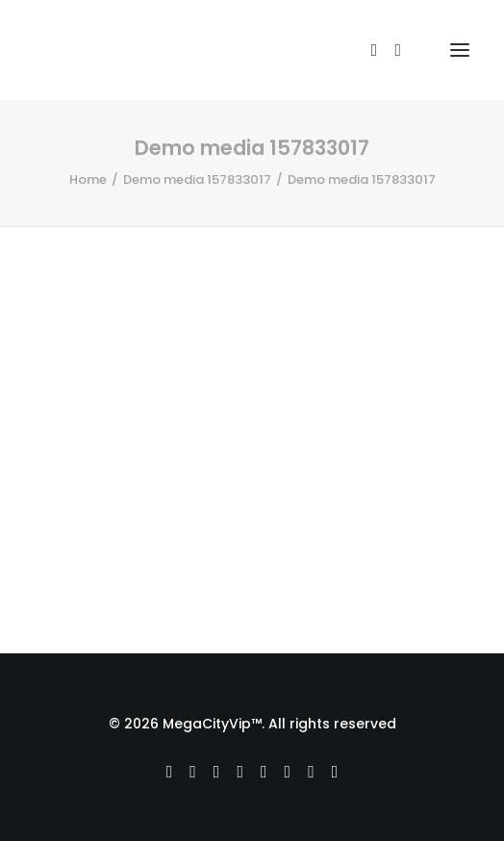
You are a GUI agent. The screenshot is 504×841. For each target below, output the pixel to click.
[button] (460, 50)
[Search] (366, 50)
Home (88, 179)
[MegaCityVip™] (107, 50)
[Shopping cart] (410, 50)
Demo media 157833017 (197, 179)
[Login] (389, 50)
